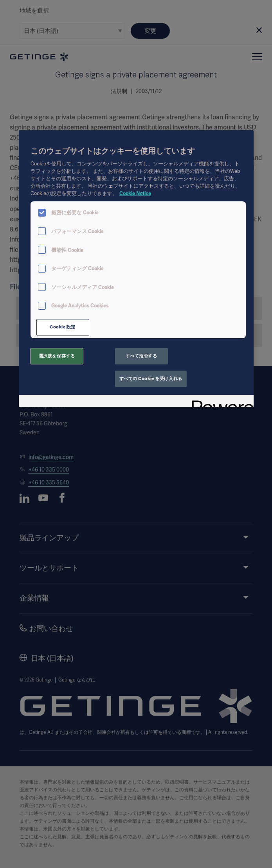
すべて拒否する (141, 356)
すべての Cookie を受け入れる (151, 378)
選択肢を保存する (57, 356)
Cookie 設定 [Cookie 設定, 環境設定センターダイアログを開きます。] (63, 327)
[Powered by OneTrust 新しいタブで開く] (220, 402)
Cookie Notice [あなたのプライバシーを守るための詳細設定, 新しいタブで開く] (135, 193)
